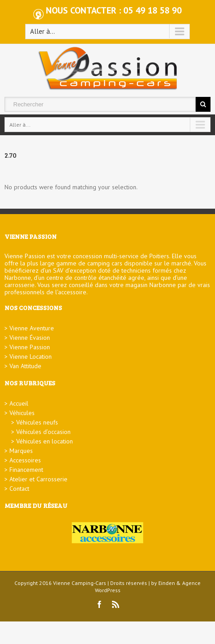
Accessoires (25, 460)
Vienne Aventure (32, 328)
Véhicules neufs (37, 422)
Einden (167, 583)
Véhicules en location (45, 441)
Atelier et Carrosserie (38, 479)
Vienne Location (31, 356)
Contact (19, 489)
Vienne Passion (30, 347)
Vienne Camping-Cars (80, 583)
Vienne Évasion (30, 338)
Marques (21, 451)
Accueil (19, 403)
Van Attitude (25, 366)
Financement (26, 470)
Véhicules (22, 413)
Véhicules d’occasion (43, 432)
